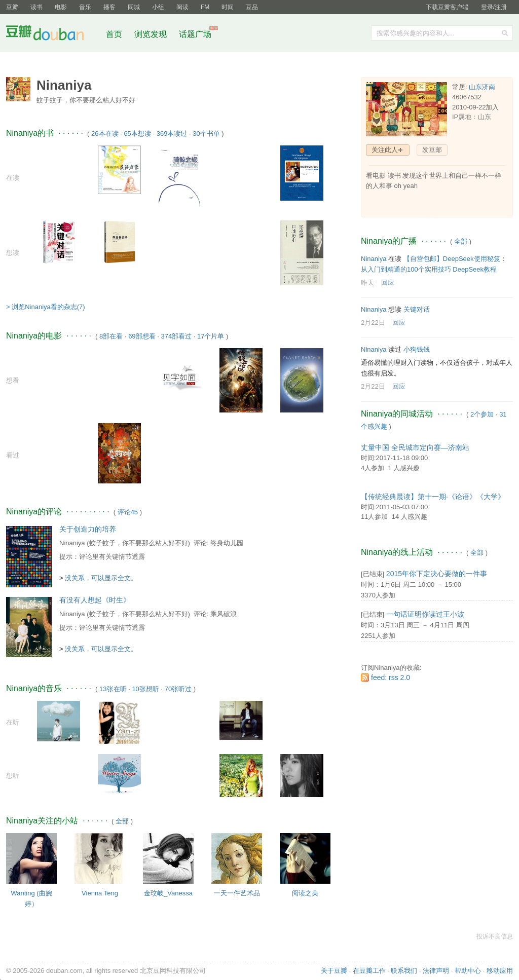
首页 (114, 34)
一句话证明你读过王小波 (425, 614)
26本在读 (105, 134)
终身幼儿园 (227, 543)
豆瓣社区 (53, 35)
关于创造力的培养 (88, 529)
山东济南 (482, 87)
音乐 (85, 7)
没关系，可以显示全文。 (101, 578)
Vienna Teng (100, 893)
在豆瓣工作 (369, 971)
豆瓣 (12, 7)
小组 (158, 7)
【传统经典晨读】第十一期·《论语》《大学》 (433, 497)
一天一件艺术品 (237, 893)
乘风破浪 (224, 614)
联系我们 (404, 971)
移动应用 (500, 971)
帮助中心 (468, 971)
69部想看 (142, 336)
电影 (61, 7)
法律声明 (436, 971)
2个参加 (482, 414)
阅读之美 (305, 893)
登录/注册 (494, 7)
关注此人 (385, 150)
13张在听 (113, 689)
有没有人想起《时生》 (95, 600)
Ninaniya (72, 543)
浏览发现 (152, 34)
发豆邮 (432, 150)
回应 (388, 282)
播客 (109, 7)
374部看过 (176, 336)
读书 (36, 7)
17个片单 (211, 336)
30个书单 (206, 134)
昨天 (367, 282)
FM (205, 7)
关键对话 (417, 309)
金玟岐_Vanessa (168, 893)
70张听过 (178, 689)
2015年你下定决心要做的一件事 (437, 574)
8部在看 (111, 336)
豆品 (252, 7)
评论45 (128, 512)
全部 (122, 821)
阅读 (182, 7)
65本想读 (137, 134)
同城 (134, 7)
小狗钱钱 (417, 349)
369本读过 (172, 134)
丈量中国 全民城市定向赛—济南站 (415, 447)
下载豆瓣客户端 (447, 7)
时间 (228, 7)
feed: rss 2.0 (391, 677)
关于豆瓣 (334, 971)
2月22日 (373, 323)
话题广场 (195, 34)
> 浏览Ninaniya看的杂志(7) (46, 307)
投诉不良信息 (495, 936)
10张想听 (145, 689)
